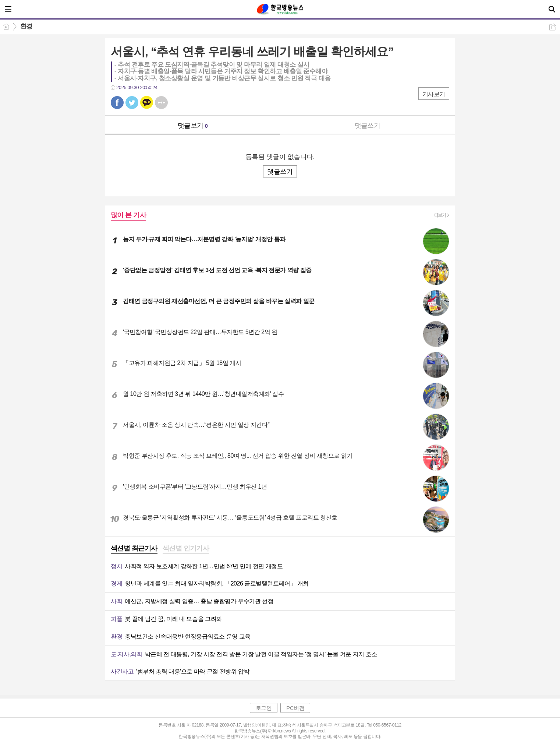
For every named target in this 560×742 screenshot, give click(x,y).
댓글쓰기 (368, 126)
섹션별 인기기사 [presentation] (186, 548)
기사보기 (434, 94)
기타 (161, 103)
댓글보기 (193, 126)
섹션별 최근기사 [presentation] (134, 548)
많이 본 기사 (128, 215)
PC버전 (295, 708)
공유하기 (552, 27)
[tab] (134, 549)
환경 (26, 26)
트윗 (132, 103)
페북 (117, 103)
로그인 (264, 708)
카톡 (147, 103)
